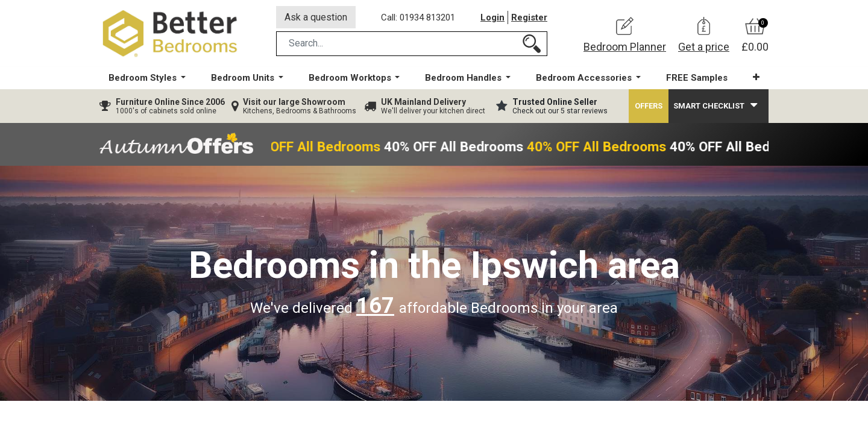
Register (529, 17)
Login (492, 17)
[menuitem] (697, 79)
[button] (756, 78)
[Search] (532, 44)
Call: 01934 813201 (418, 17)
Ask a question (316, 17)
